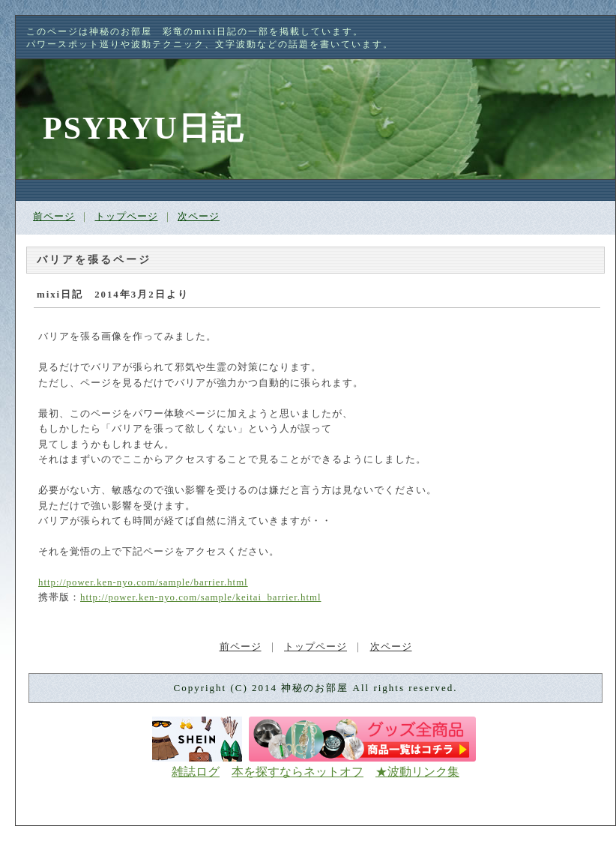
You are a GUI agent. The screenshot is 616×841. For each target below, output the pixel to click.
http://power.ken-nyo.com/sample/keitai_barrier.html (200, 597)
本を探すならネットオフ (298, 772)
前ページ (54, 216)
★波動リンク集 (417, 772)
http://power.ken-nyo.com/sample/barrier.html (143, 582)
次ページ (199, 216)
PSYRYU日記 (144, 128)
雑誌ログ (196, 772)
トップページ (127, 216)
